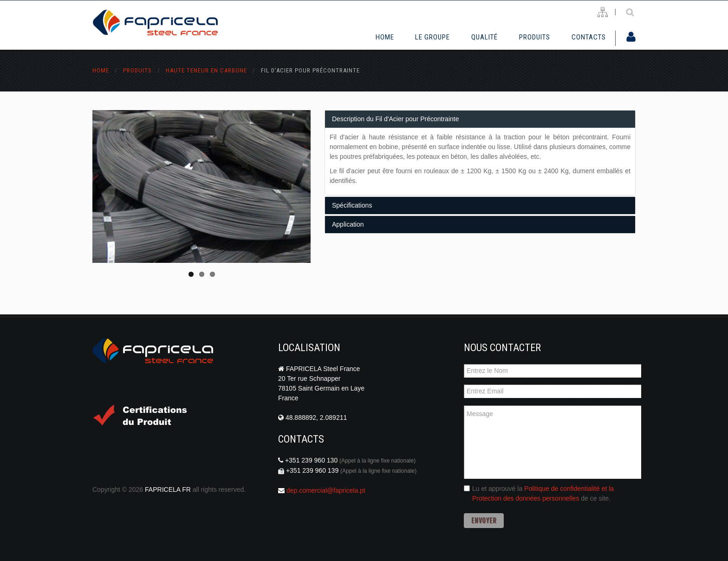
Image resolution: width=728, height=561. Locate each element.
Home (385, 37)
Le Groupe (432, 37)
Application (348, 224)
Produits (535, 37)
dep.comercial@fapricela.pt (326, 490)
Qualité (484, 37)
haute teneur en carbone (206, 70)
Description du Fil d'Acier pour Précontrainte (395, 119)
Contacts (589, 37)
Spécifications (352, 205)
